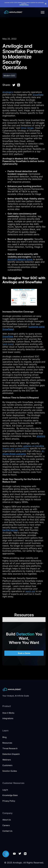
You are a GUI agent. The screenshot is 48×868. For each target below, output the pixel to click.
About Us (7, 820)
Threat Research (10, 748)
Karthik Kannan (10, 530)
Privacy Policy (9, 801)
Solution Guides (10, 771)
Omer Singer (27, 128)
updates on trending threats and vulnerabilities (23, 447)
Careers (6, 825)
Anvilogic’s (8, 92)
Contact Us (7, 831)
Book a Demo (24, 656)
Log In (5, 790)
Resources (7, 743)
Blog (4, 737)
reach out (30, 591)
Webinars (7, 760)
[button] (42, 12)
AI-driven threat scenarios (24, 452)
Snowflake (38, 95)
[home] (13, 12)
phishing (41, 436)
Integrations (8, 718)
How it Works (8, 713)
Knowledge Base (10, 795)
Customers (7, 765)
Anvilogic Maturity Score (20, 259)
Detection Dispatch (11, 754)
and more (8, 344)
